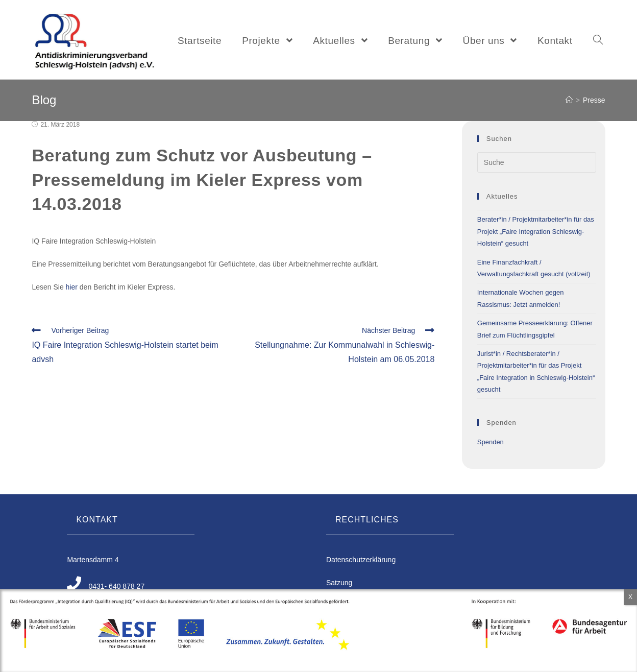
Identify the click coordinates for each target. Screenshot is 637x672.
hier (72, 287)
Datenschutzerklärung (361, 560)
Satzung (339, 583)
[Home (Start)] (569, 100)
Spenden (491, 442)
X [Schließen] (630, 597)
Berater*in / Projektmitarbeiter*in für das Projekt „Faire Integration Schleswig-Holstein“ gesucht (536, 231)
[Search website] (598, 41)
